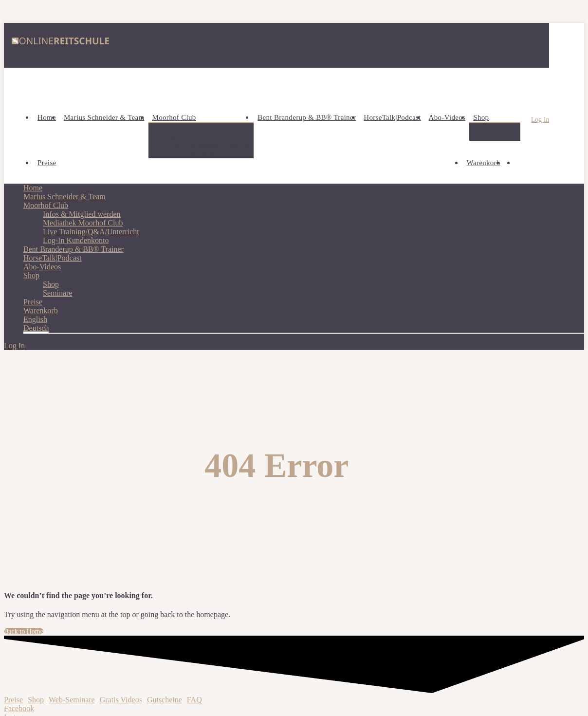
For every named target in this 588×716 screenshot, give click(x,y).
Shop (36, 700)
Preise (13, 700)
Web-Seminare (72, 700)
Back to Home (24, 631)
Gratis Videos (121, 700)
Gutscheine (165, 700)
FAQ (194, 700)
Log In (540, 120)
